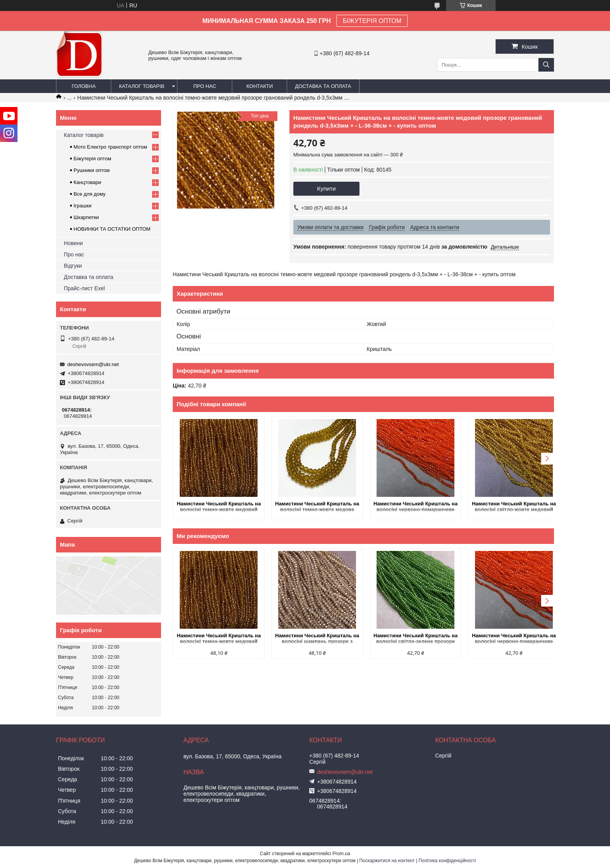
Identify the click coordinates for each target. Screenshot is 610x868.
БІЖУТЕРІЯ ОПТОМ (372, 21)
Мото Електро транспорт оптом (110, 147)
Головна (84, 86)
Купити (326, 189)
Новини (73, 243)
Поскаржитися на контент (387, 861)
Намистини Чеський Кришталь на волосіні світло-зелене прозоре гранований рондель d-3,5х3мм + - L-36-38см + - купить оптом (412, 639)
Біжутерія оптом (92, 159)
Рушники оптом (92, 170)
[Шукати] (546, 65)
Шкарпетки (86, 217)
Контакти (259, 86)
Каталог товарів (142, 86)
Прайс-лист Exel (84, 288)
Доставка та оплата (323, 86)
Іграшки (82, 206)
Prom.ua (341, 854)
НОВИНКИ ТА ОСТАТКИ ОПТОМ (112, 229)
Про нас (205, 86)
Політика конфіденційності (447, 861)
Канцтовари (87, 182)
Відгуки (73, 266)
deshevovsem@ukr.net (93, 364)
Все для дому (89, 194)
